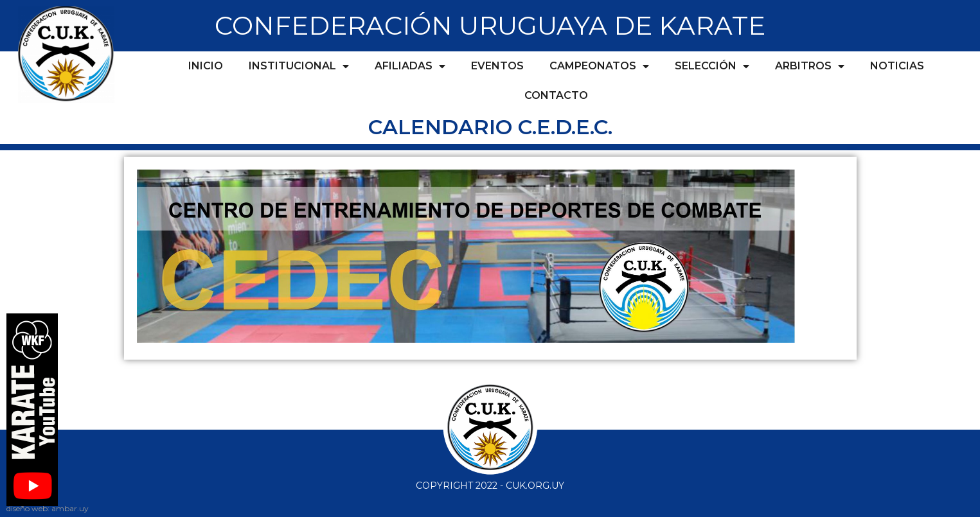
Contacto (556, 95)
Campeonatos (599, 66)
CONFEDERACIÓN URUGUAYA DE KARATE (490, 25)
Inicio (206, 66)
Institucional (299, 66)
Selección (712, 66)
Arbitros (810, 66)
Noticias (897, 66)
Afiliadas (410, 66)
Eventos (497, 66)
